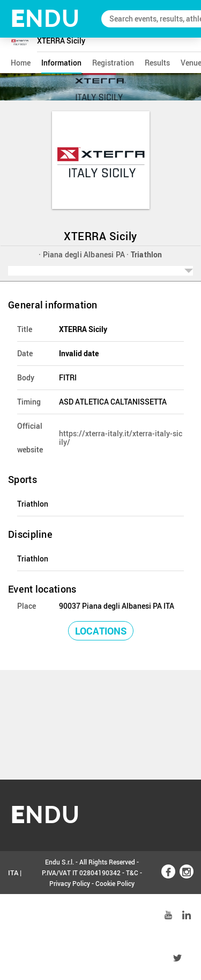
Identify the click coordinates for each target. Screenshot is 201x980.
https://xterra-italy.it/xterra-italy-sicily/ (121, 438)
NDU (45, 19)
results (157, 63)
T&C (132, 873)
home (21, 63)
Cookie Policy (115, 883)
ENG (15, 916)
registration (113, 63)
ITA (13, 873)
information (61, 63)
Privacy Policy (70, 883)
